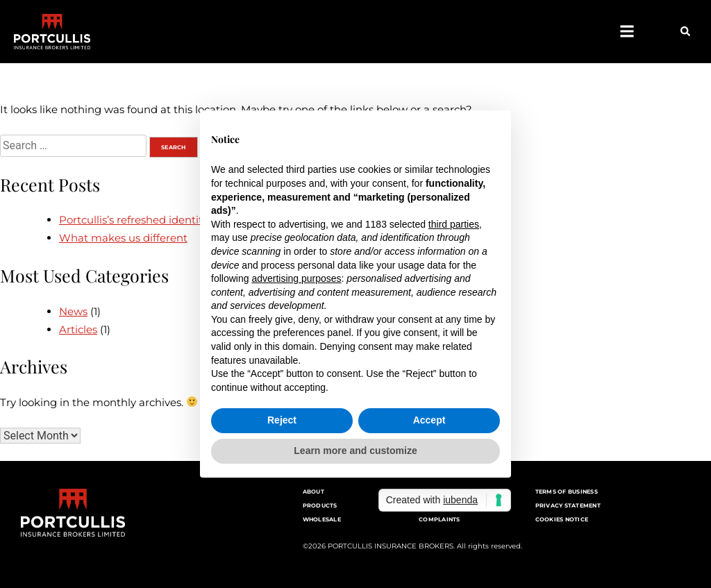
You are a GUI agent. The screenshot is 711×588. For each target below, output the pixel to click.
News (73, 311)
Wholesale (322, 519)
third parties (454, 224)
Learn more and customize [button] (355, 451)
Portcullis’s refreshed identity (133, 220)
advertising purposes (296, 278)
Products (320, 505)
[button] (627, 32)
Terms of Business (567, 492)
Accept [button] (429, 420)
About (313, 492)
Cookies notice (562, 519)
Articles (78, 329)
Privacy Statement (568, 505)
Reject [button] (282, 420)
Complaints (440, 519)
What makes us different (123, 238)
